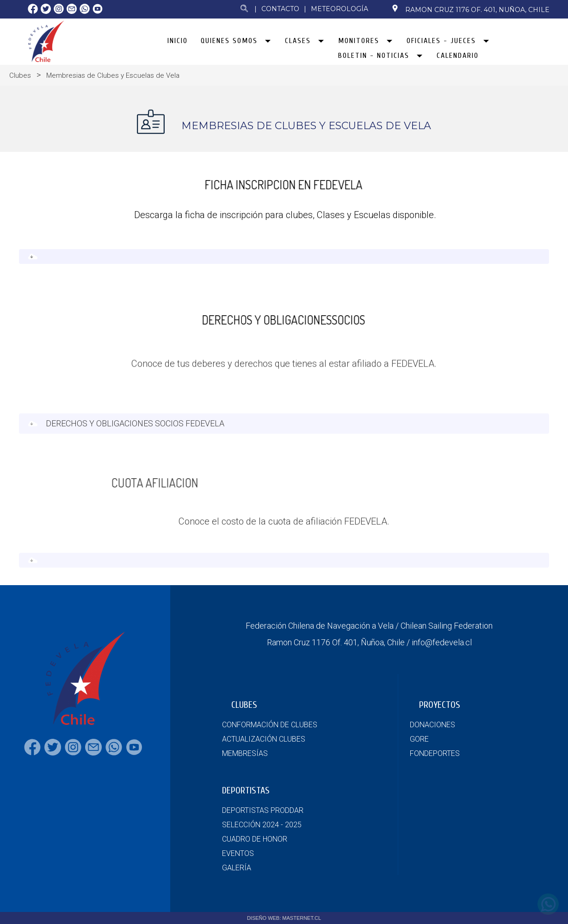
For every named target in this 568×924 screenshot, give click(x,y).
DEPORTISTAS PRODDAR (263, 810)
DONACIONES (432, 725)
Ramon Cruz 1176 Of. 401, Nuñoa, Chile (470, 9)
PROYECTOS (440, 705)
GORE (419, 739)
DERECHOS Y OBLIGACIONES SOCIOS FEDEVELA (135, 431)
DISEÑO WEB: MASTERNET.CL (284, 918)
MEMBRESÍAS (245, 753)
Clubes (20, 75)
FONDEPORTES (435, 753)
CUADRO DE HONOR (255, 839)
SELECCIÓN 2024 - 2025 (262, 825)
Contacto (280, 9)
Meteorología (340, 9)
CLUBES (244, 705)
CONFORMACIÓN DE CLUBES (270, 725)
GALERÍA (237, 868)
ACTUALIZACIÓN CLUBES (264, 739)
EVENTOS (238, 853)
